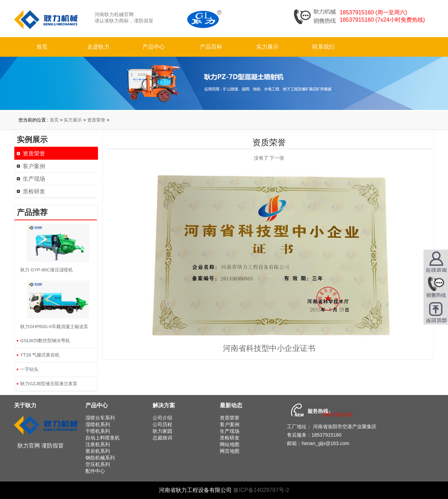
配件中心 (95, 471)
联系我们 (323, 47)
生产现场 (34, 179)
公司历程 (162, 424)
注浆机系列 (98, 444)
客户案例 (34, 166)
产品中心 (154, 47)
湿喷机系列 (98, 424)
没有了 (261, 158)
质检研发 (34, 191)
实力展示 (267, 47)
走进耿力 (98, 47)
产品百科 (211, 47)
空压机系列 (98, 464)
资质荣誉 (96, 120)
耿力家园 (162, 431)
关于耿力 (25, 405)
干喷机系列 (98, 431)
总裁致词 (162, 438)
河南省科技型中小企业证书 (269, 348)
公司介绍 (162, 418)
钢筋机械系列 (100, 458)
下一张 (277, 158)
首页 (42, 47)
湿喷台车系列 (100, 418)
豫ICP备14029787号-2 (261, 490)
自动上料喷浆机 (103, 438)
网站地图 (230, 444)
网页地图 (230, 451)
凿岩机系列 (98, 451)
